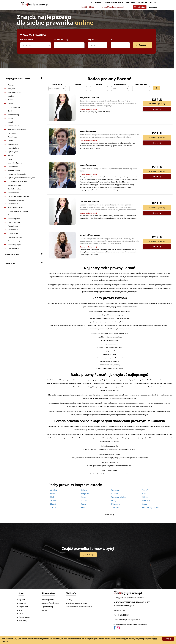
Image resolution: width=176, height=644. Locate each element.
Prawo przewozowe (12, 222)
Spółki (8, 159)
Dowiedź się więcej (157, 104)
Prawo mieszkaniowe (97, 177)
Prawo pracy (103, 249)
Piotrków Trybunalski (150, 507)
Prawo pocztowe (11, 230)
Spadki (8, 111)
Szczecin (114, 494)
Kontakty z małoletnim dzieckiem (16, 174)
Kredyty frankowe (12, 148)
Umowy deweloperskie (13, 163)
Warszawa (115, 490)
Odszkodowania (11, 167)
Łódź (144, 494)
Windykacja (10, 89)
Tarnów (53, 507)
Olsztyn (114, 500)
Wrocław (53, 490)
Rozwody (9, 85)
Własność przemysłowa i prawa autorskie (119, 249)
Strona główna (96, 2)
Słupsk (53, 494)
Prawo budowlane (85, 143)
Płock (52, 497)
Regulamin (22, 600)
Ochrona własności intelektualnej (16, 211)
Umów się (157, 109)
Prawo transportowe (12, 219)
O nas (20, 610)
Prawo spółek (101, 112)
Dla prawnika (143, 2)
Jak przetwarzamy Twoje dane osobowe (79, 607)
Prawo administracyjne (13, 241)
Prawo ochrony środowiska (14, 200)
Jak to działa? (130, 2)
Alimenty (9, 103)
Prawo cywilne (96, 143)
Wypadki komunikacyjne (13, 185)
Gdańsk (53, 500)
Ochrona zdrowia (11, 233)
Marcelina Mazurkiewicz (90, 235)
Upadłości (9, 96)
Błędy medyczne (11, 152)
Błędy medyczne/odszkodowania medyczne (20, 178)
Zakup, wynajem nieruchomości (16, 129)
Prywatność (22, 603)
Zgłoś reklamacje (48, 607)
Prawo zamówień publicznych (89, 182)
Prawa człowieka (11, 226)
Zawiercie (115, 507)
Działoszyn (115, 504)
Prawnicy (69, 600)
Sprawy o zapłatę (11, 144)
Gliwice (83, 507)
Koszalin (84, 500)
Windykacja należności (124, 143)
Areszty (8, 100)
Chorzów (54, 504)
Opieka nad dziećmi (12, 107)
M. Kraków (146, 500)
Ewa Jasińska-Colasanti (89, 97)
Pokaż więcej (110, 514)
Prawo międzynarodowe (14, 207)
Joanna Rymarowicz (88, 131)
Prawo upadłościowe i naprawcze (116, 179)
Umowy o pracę (11, 133)
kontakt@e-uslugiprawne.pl (112, 7)
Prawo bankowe (11, 204)
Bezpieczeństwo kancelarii (51, 603)
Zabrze (83, 504)
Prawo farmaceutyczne (13, 237)
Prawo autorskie (11, 215)
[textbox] (57, 45)
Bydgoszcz (85, 494)
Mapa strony (23, 621)
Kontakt (153, 2)
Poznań (145, 490)
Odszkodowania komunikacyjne (16, 181)
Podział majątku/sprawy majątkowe (17, 196)
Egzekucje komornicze (13, 92)
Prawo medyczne (11, 193)
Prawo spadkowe (85, 177)
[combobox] (69, 45)
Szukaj (141, 45)
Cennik (44, 610)
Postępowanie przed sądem (88, 112)
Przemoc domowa (12, 126)
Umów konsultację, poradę (114, 2)
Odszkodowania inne (13, 189)
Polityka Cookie (23, 607)
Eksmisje (9, 118)
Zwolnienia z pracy (12, 115)
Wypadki (9, 122)
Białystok (145, 497)
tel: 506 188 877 (88, 7)
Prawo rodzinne (85, 216)
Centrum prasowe (24, 617)
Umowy (8, 141)
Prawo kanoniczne (12, 248)
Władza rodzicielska (12, 170)
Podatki (8, 155)
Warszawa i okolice (118, 497)
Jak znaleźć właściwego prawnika (77, 603)
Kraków (84, 490)
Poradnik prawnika (48, 600)
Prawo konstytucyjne (12, 245)
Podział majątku (11, 137)
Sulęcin (145, 504)
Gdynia (83, 497)
